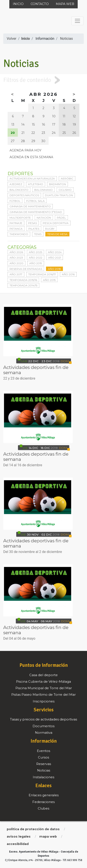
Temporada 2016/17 (42, 274)
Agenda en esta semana (31, 157)
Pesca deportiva (56, 223)
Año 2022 (36, 258)
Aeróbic (67, 178)
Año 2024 (55, 252)
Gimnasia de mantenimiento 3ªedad (36, 212)
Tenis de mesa (57, 234)
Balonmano (43, 190)
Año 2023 (16, 258)
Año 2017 (16, 274)
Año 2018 (54, 269)
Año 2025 (35, 252)
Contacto (40, 4)
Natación (44, 218)
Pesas (33, 223)
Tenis (38, 234)
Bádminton (57, 184)
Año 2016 (68, 274)
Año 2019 (36, 263)
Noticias (66, 39)
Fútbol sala (35, 201)
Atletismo (36, 184)
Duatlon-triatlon (59, 195)
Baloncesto (19, 190)
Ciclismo (65, 190)
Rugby (50, 229)
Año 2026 (16, 252)
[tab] (43, 80)
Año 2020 (16, 263)
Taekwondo (19, 234)
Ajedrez (16, 184)
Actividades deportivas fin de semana (36, 370)
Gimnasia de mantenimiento (30, 206)
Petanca (16, 229)
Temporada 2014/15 (23, 285)
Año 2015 (49, 280)
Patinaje (16, 223)
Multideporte (20, 218)
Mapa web (65, 4)
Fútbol (15, 201)
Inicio (18, 4)
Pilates (34, 229)
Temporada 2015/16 (23, 280)
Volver (11, 39)
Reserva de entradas (26, 269)
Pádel (61, 218)
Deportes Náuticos (24, 195)
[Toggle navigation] (77, 21)
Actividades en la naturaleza (32, 178)
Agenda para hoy (25, 150)
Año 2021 (55, 258)
